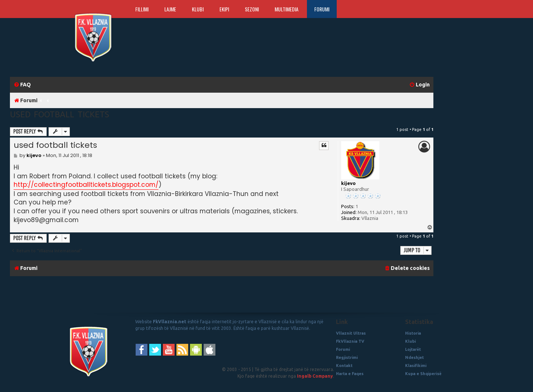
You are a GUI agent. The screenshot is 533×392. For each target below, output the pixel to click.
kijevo (348, 183)
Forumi (322, 9)
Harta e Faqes (350, 374)
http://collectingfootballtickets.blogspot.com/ (86, 185)
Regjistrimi (347, 357)
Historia (413, 333)
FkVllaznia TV (350, 341)
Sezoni (252, 9)
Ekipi (224, 9)
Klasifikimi (416, 366)
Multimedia (287, 9)
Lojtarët (413, 349)
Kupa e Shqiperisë (423, 374)
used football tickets (60, 114)
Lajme (170, 9)
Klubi (198, 9)
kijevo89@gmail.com (46, 220)
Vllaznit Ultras (351, 333)
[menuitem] (22, 85)
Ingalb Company (315, 376)
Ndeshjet (414, 357)
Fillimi (142, 9)
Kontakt (344, 366)
